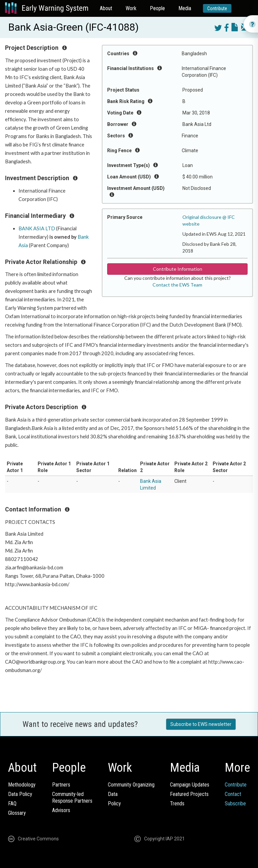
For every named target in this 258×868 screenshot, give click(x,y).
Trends (177, 804)
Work (131, 8)
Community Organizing (131, 785)
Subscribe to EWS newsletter (201, 724)
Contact (233, 794)
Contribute (217, 8)
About (106, 8)
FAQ (12, 804)
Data (113, 794)
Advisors (61, 810)
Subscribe (235, 804)
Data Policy (20, 794)
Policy (114, 804)
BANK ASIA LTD (37, 228)
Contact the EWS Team (177, 285)
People (157, 8)
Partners (61, 785)
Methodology (22, 785)
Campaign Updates (190, 785)
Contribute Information (178, 269)
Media (185, 8)
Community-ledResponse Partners (72, 797)
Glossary (17, 813)
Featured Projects (189, 794)
